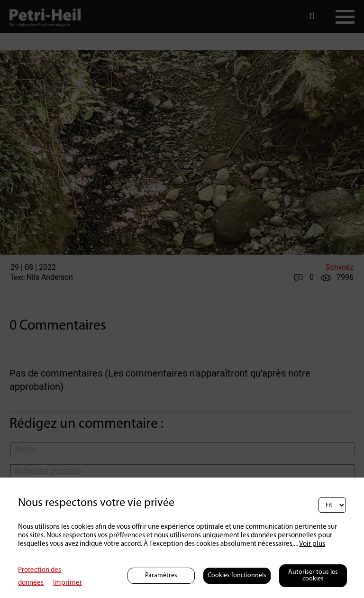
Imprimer (68, 583)
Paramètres (161, 575)
